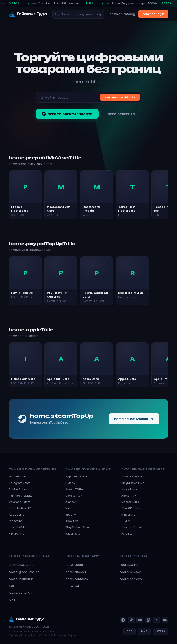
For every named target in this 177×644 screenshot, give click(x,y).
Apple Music (130, 489)
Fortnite (127, 533)
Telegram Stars (20, 483)
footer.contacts (76, 579)
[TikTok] (131, 620)
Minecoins (16, 521)
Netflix (70, 508)
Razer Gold (73, 533)
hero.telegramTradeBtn (67, 114)
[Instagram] (148, 620)
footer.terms (129, 565)
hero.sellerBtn (121, 114)
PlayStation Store (78, 527)
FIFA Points (16, 533)
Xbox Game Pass (133, 476)
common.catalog (122, 14)
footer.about (74, 565)
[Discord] (165, 620)
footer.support (75, 572)
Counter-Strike (132, 527)
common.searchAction (120, 97)
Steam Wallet (75, 489)
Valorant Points (20, 502)
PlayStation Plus (133, 483)
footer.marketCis (21, 579)
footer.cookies (131, 579)
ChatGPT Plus (131, 508)
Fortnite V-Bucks (21, 496)
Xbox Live (72, 521)
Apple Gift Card (76, 476)
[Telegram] (123, 620)
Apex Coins (17, 514)
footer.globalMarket (24, 572)
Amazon (71, 502)
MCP (12, 600)
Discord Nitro (130, 502)
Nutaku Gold (17, 476)
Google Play (74, 496)
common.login (153, 14)
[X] (157, 620)
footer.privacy (130, 572)
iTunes (70, 483)
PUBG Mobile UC (20, 508)
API (11, 586)
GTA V (126, 521)
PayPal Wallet (18, 527)
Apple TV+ (129, 496)
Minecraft (128, 514)
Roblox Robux (18, 489)
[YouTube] (140, 620)
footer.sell (72, 586)
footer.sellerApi (20, 593)
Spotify (70, 514)
